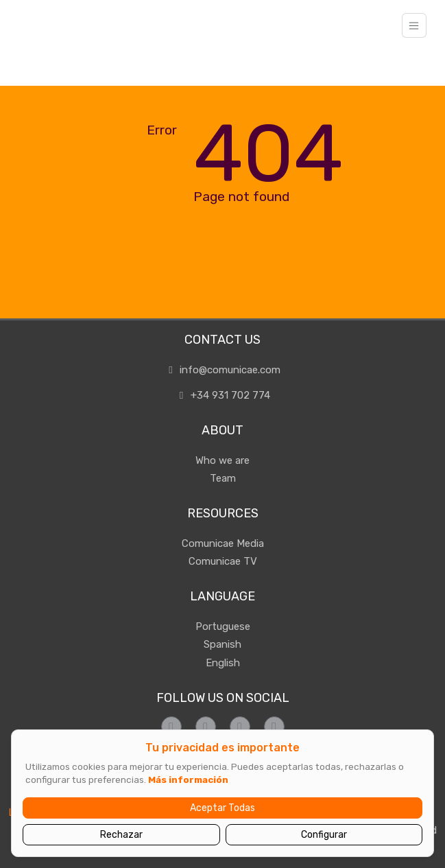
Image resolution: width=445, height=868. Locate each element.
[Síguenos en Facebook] (171, 727)
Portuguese (223, 626)
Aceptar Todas (222, 808)
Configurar (324, 835)
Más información (188, 779)
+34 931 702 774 (222, 395)
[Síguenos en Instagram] (206, 727)
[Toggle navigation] (414, 25)
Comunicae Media (223, 543)
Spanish (222, 644)
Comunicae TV (223, 561)
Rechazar (121, 835)
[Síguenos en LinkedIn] (274, 727)
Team (223, 478)
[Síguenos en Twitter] (240, 727)
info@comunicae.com (223, 370)
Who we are (222, 460)
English (223, 663)
